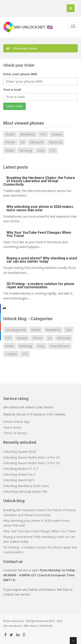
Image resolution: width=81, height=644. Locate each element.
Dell (69, 330)
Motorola (55, 142)
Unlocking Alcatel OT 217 (21, 469)
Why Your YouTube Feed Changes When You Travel (39, 234)
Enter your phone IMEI (20, 74)
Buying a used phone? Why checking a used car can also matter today (42, 260)
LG (22, 142)
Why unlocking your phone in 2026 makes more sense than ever (40, 208)
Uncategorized (16, 330)
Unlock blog (14, 501)
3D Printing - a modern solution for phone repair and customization (40, 285)
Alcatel (10, 134)
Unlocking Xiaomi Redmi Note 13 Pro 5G (32, 457)
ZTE (52, 150)
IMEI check (30, 626)
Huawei (57, 134)
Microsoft (37, 142)
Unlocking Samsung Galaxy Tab (25, 491)
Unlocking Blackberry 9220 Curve (26, 486)
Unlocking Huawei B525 (20, 452)
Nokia (10, 150)
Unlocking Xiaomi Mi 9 (19, 480)
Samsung (25, 150)
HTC (43, 134)
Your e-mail (12, 90)
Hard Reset (46, 626)
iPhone (10, 142)
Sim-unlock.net (12, 626)
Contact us (13, 562)
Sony (41, 150)
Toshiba (11, 354)
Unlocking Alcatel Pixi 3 (19, 474)
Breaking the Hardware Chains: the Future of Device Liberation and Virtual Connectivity (39, 181)
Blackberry (27, 134)
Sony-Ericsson (60, 346)
